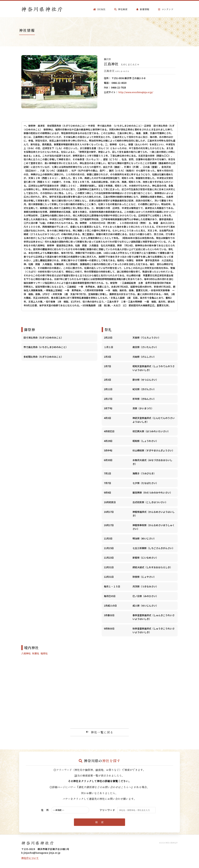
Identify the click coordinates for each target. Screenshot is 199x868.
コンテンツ (166, 9)
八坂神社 (26, 653)
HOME (99, 9)
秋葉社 (36, 653)
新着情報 (143, 9)
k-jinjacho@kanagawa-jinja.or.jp (41, 853)
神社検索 (121, 9)
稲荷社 (44, 653)
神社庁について (30, 858)
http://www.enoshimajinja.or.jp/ (136, 92)
